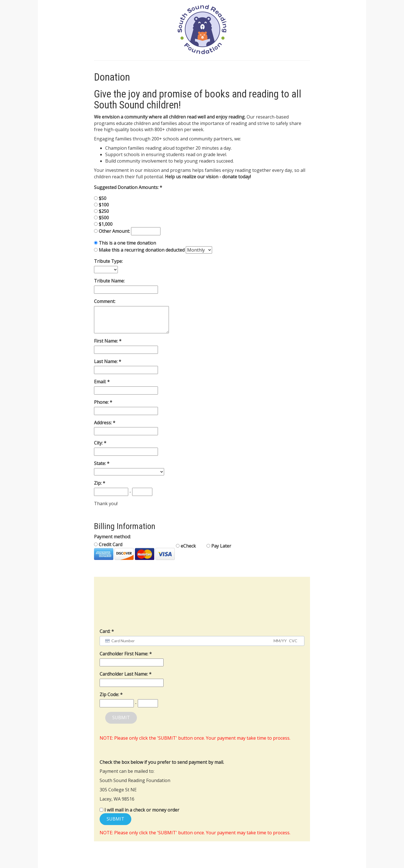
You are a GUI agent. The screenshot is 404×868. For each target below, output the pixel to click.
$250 (104, 211)
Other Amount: (115, 231)
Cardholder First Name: (124, 654)
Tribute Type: (108, 261)
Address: (103, 423)
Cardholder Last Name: (124, 674)
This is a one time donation (127, 243)
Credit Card (134, 551)
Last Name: (106, 361)
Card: (105, 631)
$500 (104, 218)
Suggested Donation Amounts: (127, 187)
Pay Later (219, 546)
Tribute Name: (109, 281)
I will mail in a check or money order (142, 810)
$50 (103, 198)
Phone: (102, 402)
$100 (104, 205)
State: (100, 463)
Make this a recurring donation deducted (142, 250)
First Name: (106, 341)
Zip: (98, 483)
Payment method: (112, 537)
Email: (101, 382)
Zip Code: (110, 694)
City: (99, 443)
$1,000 (106, 224)
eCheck (186, 546)
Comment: (105, 301)
